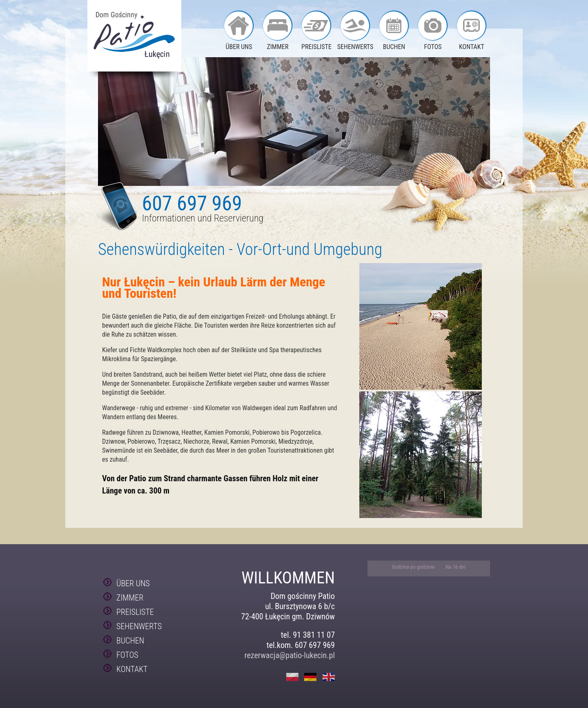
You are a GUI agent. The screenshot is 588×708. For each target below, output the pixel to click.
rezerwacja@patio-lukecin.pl (290, 655)
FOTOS (433, 47)
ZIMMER (278, 47)
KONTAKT (472, 47)
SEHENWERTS (355, 47)
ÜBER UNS (239, 47)
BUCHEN (394, 47)
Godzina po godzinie (414, 567)
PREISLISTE (316, 47)
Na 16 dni (455, 567)
